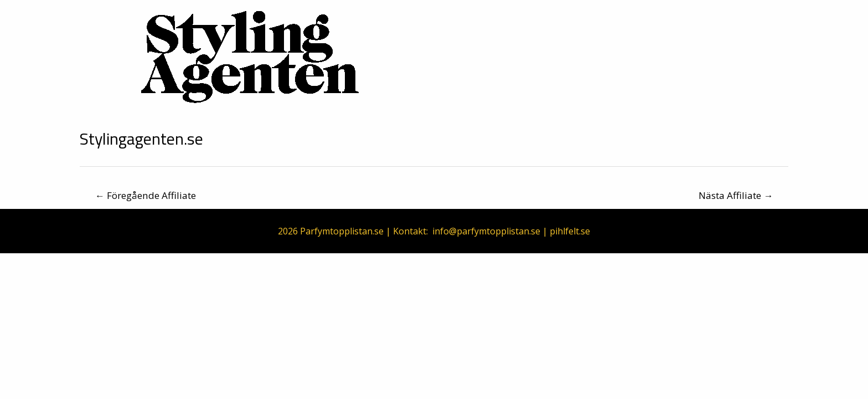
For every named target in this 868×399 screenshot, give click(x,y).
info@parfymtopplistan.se (486, 231)
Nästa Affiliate (736, 195)
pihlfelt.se (570, 231)
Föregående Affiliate (146, 195)
